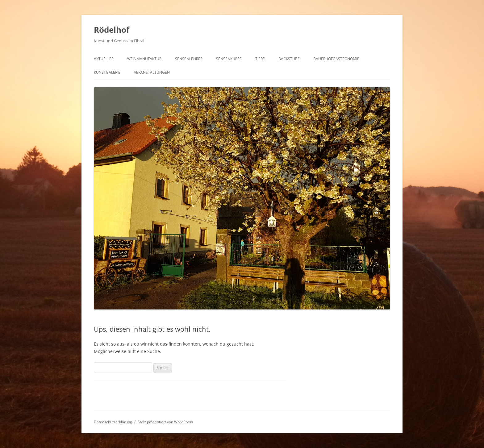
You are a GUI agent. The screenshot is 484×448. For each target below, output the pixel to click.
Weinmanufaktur (144, 59)
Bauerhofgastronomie (336, 59)
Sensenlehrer (189, 59)
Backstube (289, 59)
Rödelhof (112, 30)
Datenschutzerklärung (113, 422)
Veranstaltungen (152, 72)
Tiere (260, 59)
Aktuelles (104, 59)
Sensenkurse (229, 59)
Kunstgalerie (107, 72)
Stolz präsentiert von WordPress (165, 422)
